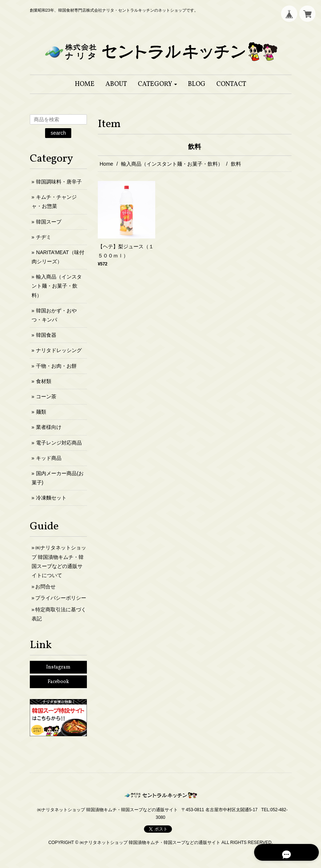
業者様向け (49, 427)
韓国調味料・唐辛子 (59, 182)
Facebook (58, 682)
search (58, 133)
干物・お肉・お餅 (56, 366)
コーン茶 (46, 396)
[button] (158, 84)
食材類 (44, 381)
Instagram (58, 667)
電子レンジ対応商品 (59, 443)
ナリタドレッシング (59, 350)
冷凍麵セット (51, 498)
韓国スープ (49, 222)
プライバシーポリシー (61, 598)
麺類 (41, 412)
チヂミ (44, 237)
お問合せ (45, 587)
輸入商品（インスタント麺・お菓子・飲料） (172, 164)
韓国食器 (46, 335)
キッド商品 (49, 458)
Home (106, 164)
